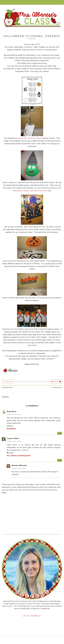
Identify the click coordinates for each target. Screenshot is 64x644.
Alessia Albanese (19, 465)
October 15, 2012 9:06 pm (14, 441)
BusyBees (11, 429)
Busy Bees (12, 411)
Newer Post (7, 387)
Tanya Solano (13, 438)
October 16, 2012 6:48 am (19, 468)
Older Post (57, 387)
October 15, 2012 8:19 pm (14, 414)
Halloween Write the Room (30, 138)
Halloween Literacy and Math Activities (30, 191)
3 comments (8, 381)
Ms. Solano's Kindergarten (19, 456)
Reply (60, 433)
